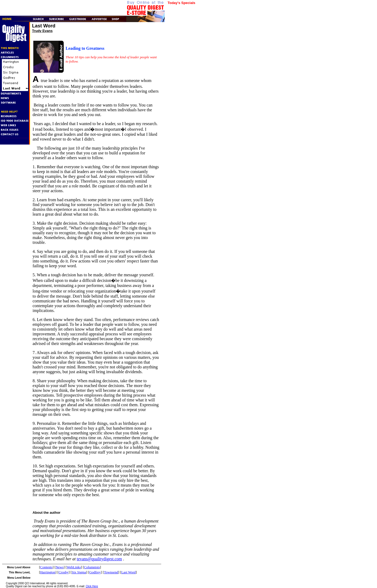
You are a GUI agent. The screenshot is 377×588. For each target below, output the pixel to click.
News (60, 567)
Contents (46, 567)
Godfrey (95, 572)
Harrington (48, 572)
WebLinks (74, 567)
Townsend (111, 572)
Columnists (92, 567)
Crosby (64, 572)
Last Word (128, 572)
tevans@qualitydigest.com (99, 559)
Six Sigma (79, 572)
